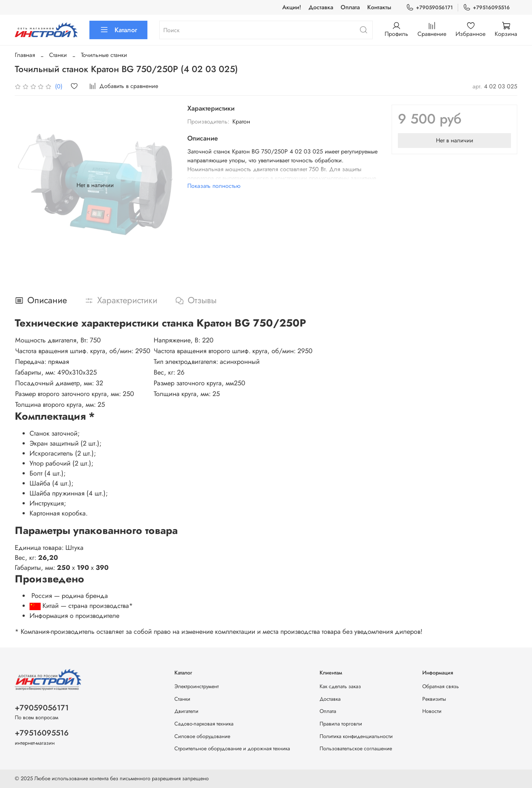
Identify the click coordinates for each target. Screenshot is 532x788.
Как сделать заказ (340, 686)
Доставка (321, 7)
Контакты (379, 7)
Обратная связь (441, 686)
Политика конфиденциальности (356, 736)
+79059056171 (429, 8)
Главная (25, 55)
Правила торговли (341, 724)
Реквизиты (434, 699)
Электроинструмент (197, 686)
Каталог (118, 30)
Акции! (292, 7)
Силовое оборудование (202, 736)
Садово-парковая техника (204, 724)
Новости (432, 711)
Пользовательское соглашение (356, 748)
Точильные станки (104, 55)
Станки (58, 55)
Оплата (350, 7)
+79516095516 (486, 8)
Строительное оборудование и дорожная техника (232, 748)
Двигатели (186, 711)
